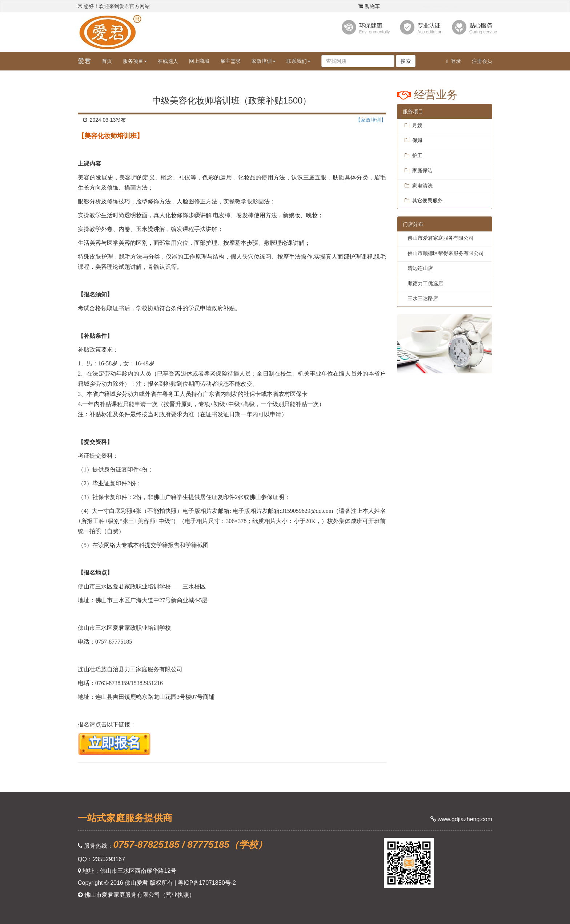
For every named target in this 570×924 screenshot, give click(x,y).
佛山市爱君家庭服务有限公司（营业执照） (136, 895)
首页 (107, 61)
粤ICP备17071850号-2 (207, 883)
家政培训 (264, 61)
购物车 (369, 6)
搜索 (406, 61)
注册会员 (482, 61)
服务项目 (135, 61)
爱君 (84, 61)
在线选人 (168, 61)
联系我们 (298, 61)
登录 (454, 61)
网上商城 (199, 61)
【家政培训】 (371, 120)
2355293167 (109, 859)
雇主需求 (230, 61)
